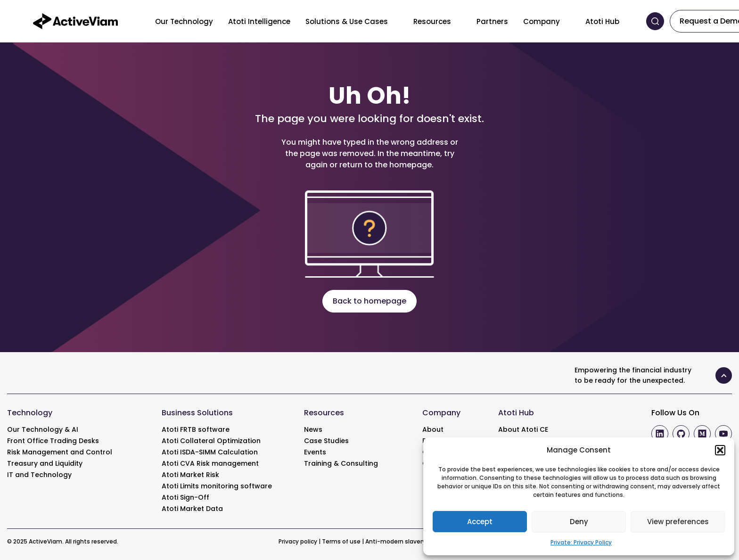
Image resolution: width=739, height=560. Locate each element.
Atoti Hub (602, 21)
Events (315, 452)
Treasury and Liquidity (45, 463)
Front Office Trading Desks (53, 441)
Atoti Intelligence (259, 21)
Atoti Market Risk (190, 475)
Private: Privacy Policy (581, 542)
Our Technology (184, 21)
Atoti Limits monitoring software (217, 486)
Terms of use (341, 541)
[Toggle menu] (395, 21)
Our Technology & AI (43, 429)
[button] (720, 450)
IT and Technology (39, 475)
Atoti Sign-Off (185, 497)
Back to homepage (369, 301)
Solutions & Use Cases (347, 21)
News (313, 429)
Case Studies (326, 441)
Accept (480, 522)
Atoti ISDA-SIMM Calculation (210, 452)
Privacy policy (298, 541)
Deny (579, 522)
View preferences (678, 522)
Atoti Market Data (192, 509)
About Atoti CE (523, 429)
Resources (432, 21)
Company (542, 21)
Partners (492, 21)
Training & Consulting (341, 463)
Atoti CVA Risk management (210, 463)
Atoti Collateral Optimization (211, 441)
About (433, 429)
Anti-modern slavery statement (413, 541)
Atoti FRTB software (196, 429)
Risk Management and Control (60, 452)
